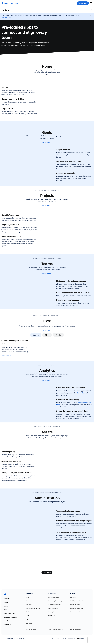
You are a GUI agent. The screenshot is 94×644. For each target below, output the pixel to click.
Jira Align (29, 605)
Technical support (53, 597)
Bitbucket (29, 623)
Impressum (72, 638)
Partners (73, 597)
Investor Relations (9, 613)
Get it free (83, 3)
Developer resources (76, 608)
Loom (28, 616)
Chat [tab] (47, 335)
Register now (6, 17)
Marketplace (52, 612)
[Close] (91, 15)
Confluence (29, 612)
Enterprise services (76, 612)
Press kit (6, 621)
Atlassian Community (55, 605)
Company (7, 599)
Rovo (27, 597)
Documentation (75, 605)
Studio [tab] (58, 335)
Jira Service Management (34, 608)
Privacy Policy (56, 638)
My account (52, 616)
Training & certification (77, 601)
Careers (6, 602)
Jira (27, 601)
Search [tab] (36, 335)
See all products (32, 630)
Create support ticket (55, 630)
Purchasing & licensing (55, 601)
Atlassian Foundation (11, 617)
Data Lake (80, 393)
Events (6, 606)
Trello (28, 619)
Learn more (46, 142)
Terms (64, 638)
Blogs (6, 610)
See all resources (76, 630)
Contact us (7, 625)
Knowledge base (53, 608)
